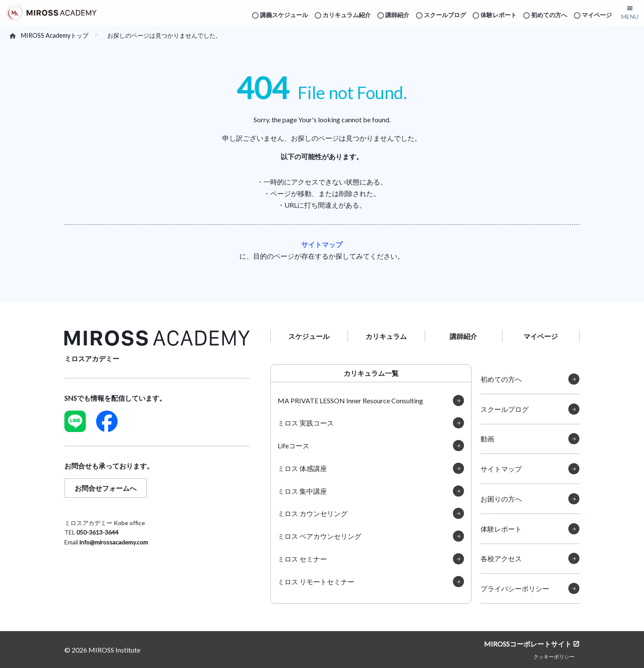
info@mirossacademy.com (114, 542)
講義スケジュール (284, 15)
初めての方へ (549, 15)
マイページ (597, 15)
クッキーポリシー (554, 656)
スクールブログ (445, 15)
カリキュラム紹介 (347, 15)
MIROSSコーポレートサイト (528, 644)
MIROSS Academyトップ (55, 35)
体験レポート (499, 15)
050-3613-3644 (97, 532)
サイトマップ (322, 244)
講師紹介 (397, 15)
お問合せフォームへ (106, 488)
